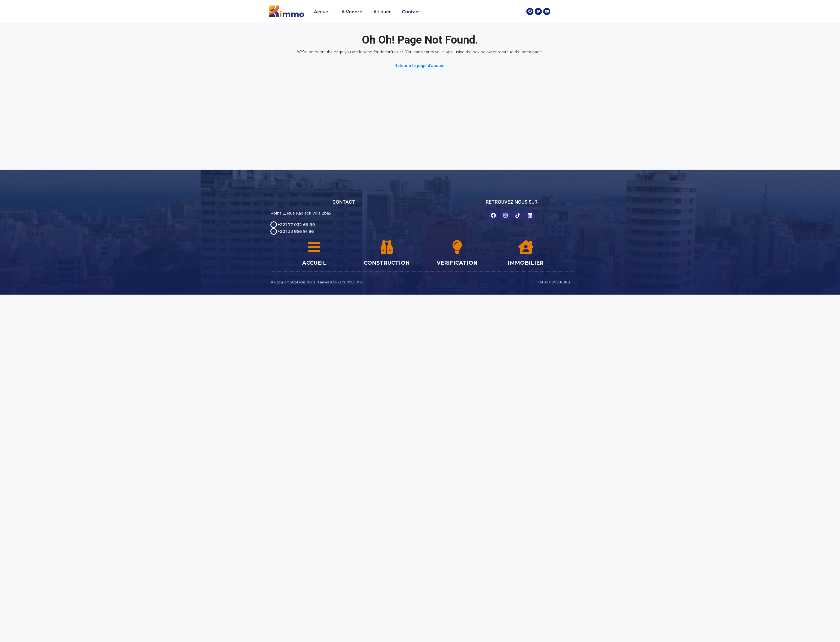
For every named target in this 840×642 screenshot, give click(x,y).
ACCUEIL (314, 263)
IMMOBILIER (526, 263)
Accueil (322, 12)
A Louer (382, 12)
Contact (411, 12)
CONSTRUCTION (387, 263)
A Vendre (352, 12)
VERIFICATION (457, 263)
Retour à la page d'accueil (420, 66)
